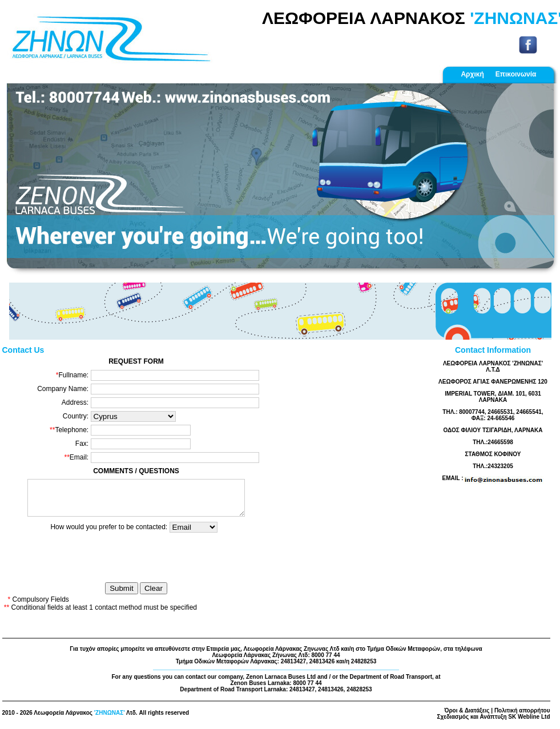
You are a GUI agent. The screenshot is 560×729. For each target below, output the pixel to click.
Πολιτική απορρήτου (522, 715)
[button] (44, 180)
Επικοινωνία (516, 74)
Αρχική (472, 74)
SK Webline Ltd (529, 721)
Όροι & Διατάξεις (467, 715)
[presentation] (140, 563)
